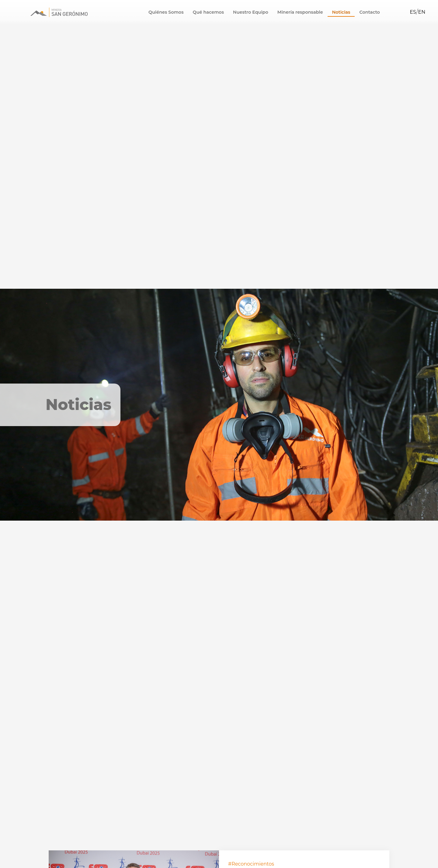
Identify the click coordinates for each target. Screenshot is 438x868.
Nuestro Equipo (251, 12)
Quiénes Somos (166, 12)
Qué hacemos (209, 12)
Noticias (341, 12)
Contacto (369, 12)
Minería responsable (300, 12)
